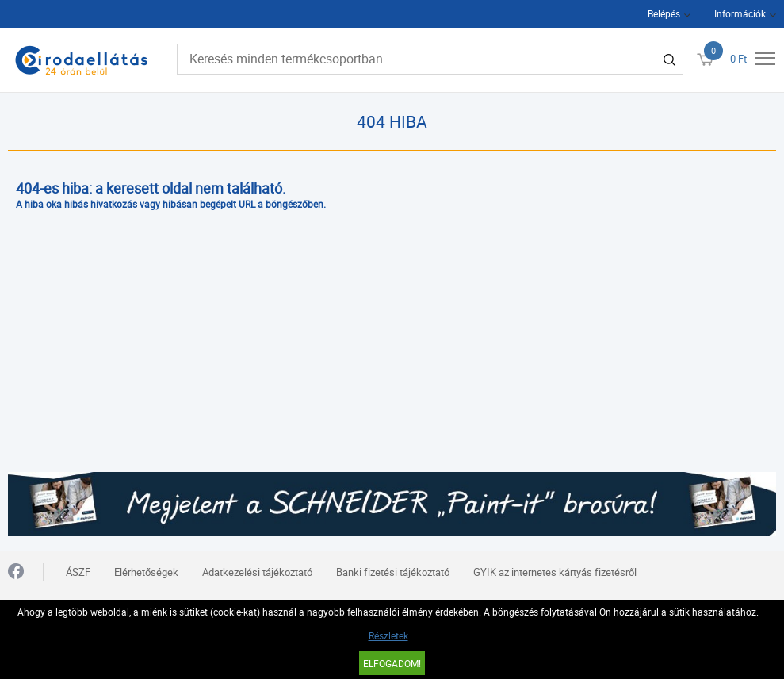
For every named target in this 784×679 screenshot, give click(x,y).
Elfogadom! (392, 663)
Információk (740, 13)
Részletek (388, 635)
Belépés (664, 13)
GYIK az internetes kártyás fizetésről (555, 572)
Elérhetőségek (146, 572)
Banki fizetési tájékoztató (393, 572)
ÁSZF (78, 572)
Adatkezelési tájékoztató (257, 572)
